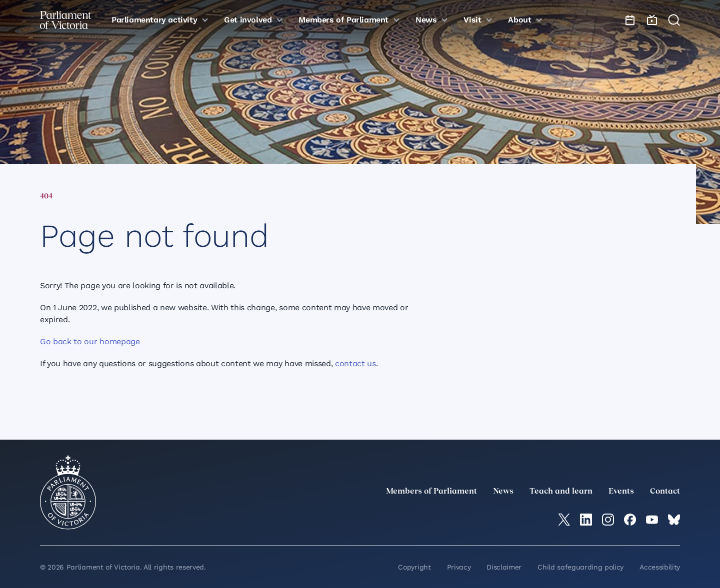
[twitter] (564, 520)
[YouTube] (652, 520)
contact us (355, 363)
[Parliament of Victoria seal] (68, 493)
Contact (665, 492)
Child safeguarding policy (580, 567)
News (503, 492)
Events (621, 492)
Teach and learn (561, 492)
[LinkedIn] (586, 520)
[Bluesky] (674, 520)
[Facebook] (630, 520)
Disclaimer (504, 567)
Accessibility (660, 567)
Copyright (414, 567)
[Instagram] (608, 520)
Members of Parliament (431, 492)
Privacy (459, 567)
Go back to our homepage (90, 341)
